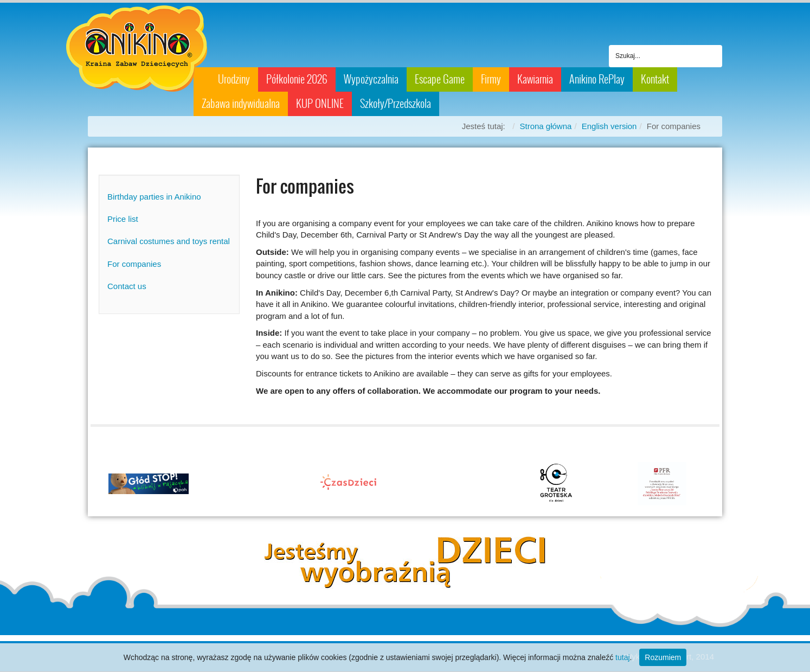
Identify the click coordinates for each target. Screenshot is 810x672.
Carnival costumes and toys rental (169, 241)
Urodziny (234, 79)
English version (609, 126)
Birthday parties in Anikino (154, 197)
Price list (123, 219)
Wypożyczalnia (371, 79)
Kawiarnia (535, 79)
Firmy (491, 79)
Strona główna (545, 126)
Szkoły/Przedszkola (396, 104)
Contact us (127, 286)
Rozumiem (663, 657)
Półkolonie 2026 (297, 79)
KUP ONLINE (320, 104)
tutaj (622, 657)
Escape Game (440, 79)
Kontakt (655, 79)
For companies (134, 264)
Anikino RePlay (597, 79)
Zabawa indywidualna (241, 104)
